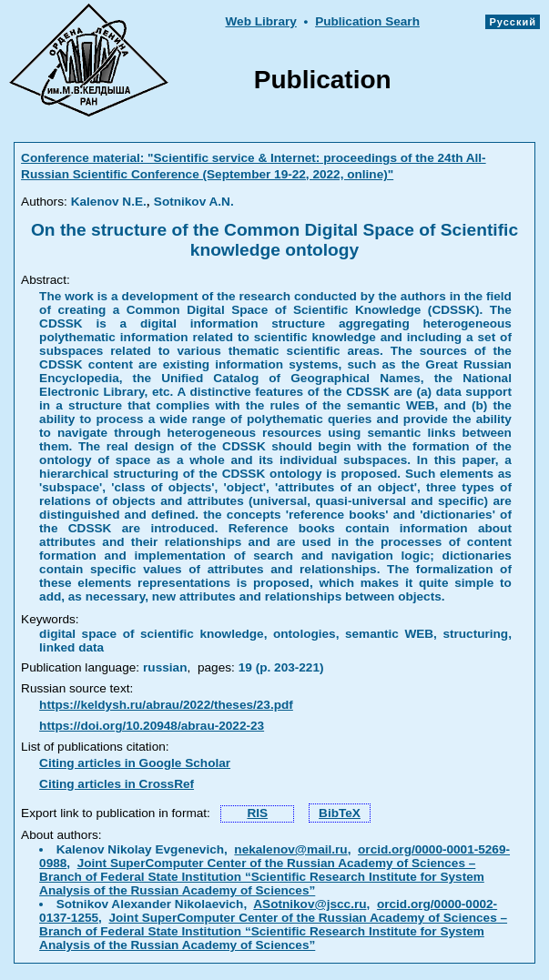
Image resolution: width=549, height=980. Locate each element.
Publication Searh (367, 21)
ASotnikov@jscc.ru (310, 904)
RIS (257, 813)
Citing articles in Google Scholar (135, 763)
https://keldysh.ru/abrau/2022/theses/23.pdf (166, 705)
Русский (513, 22)
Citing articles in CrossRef (117, 784)
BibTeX (340, 813)
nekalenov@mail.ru (290, 849)
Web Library (260, 21)
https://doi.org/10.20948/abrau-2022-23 (152, 726)
